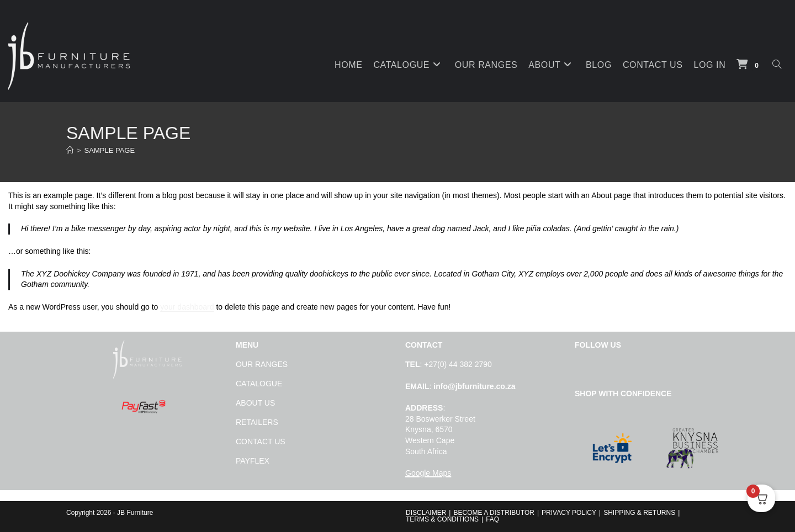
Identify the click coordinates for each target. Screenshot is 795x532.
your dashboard (187, 307)
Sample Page (110, 150)
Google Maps (428, 473)
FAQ (492, 519)
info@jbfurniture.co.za (474, 386)
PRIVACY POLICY (569, 513)
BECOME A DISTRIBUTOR (494, 513)
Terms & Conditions (442, 519)
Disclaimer (426, 513)
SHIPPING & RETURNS (639, 513)
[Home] (70, 150)
